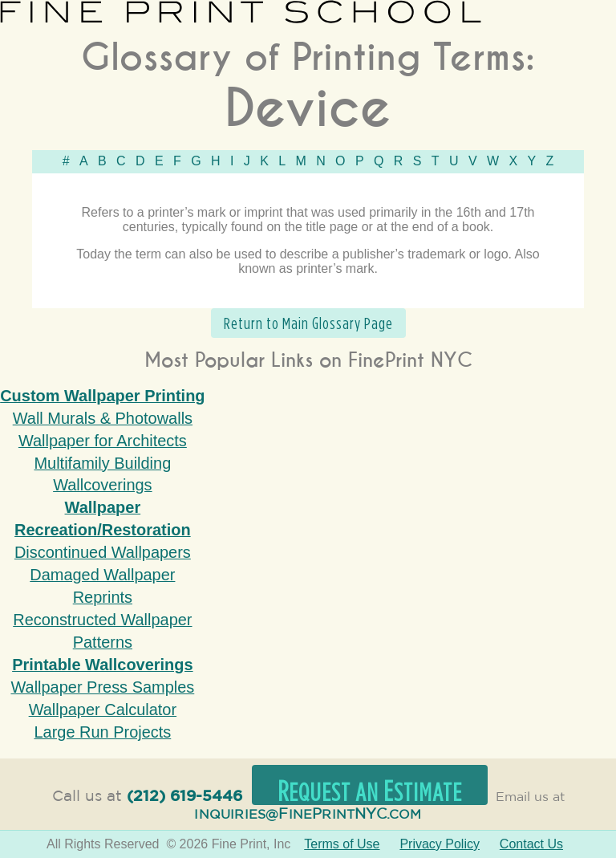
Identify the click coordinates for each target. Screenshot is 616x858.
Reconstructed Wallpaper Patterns (102, 631)
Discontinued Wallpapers (103, 552)
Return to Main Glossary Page (308, 323)
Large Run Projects (102, 732)
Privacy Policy (440, 844)
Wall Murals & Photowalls (103, 418)
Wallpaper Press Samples (102, 687)
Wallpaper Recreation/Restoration (103, 518)
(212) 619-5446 (184, 797)
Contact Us (531, 844)
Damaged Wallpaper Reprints (102, 586)
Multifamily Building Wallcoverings (102, 474)
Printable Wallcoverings (102, 665)
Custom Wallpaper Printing (102, 396)
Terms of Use (342, 844)
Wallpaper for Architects (103, 441)
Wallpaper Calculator (103, 710)
